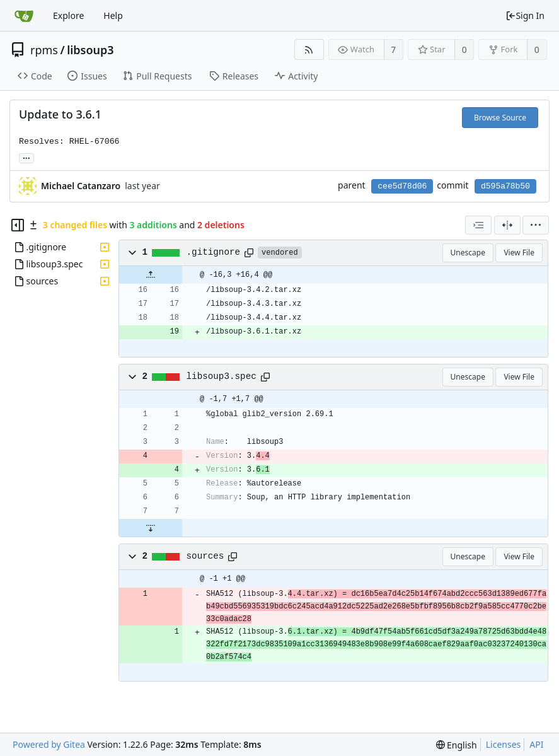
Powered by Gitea (49, 744)
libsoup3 (90, 50)
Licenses (504, 744)
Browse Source (500, 118)
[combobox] (478, 225)
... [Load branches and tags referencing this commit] (26, 157)
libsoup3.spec (222, 376)
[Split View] (507, 225)
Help (113, 15)
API (536, 744)
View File (519, 253)
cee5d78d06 (402, 186)
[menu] (536, 225)
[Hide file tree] (18, 225)
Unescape (468, 253)
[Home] (24, 16)
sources (205, 556)
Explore (68, 15)
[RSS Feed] (309, 49)
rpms (44, 50)
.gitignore (214, 252)
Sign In (525, 15)
